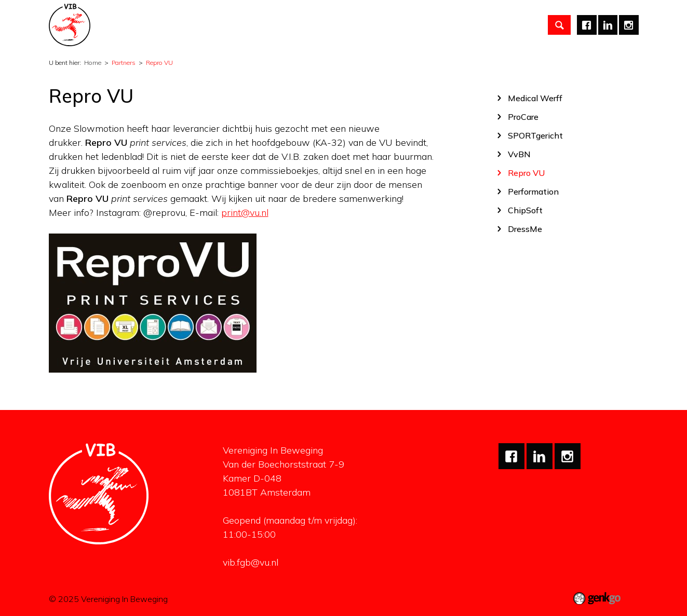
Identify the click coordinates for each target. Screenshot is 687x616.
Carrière (383, 23)
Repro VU (159, 63)
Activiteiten (220, 23)
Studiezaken (281, 23)
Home (122, 23)
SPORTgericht (535, 135)
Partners (336, 23)
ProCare (523, 117)
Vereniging (162, 23)
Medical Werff (535, 98)
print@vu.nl (245, 213)
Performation (533, 191)
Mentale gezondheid (452, 23)
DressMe (525, 229)
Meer (517, 23)
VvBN (519, 154)
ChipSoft (525, 210)
